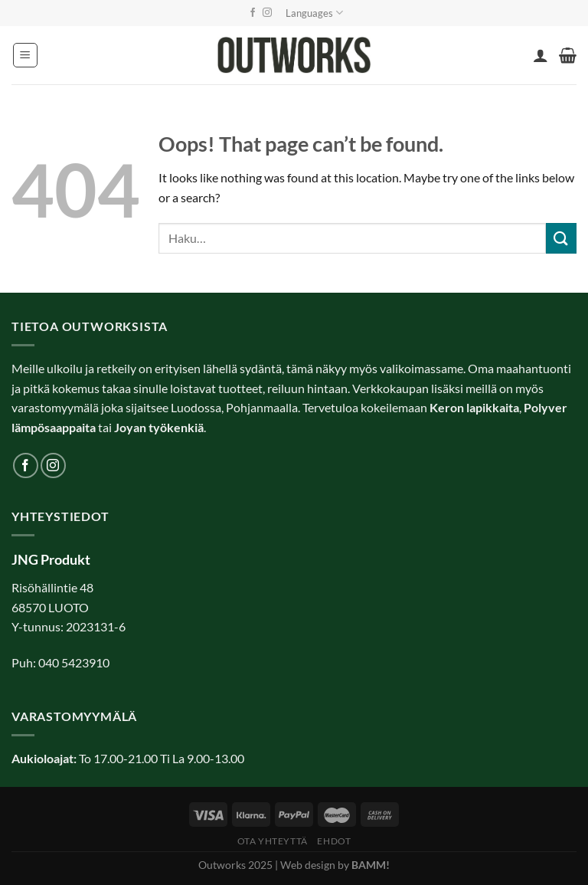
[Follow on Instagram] (267, 13)
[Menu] (25, 55)
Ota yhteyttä (273, 841)
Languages (314, 13)
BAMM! (371, 865)
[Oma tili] (541, 55)
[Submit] (561, 238)
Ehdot (334, 841)
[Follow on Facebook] (253, 13)
